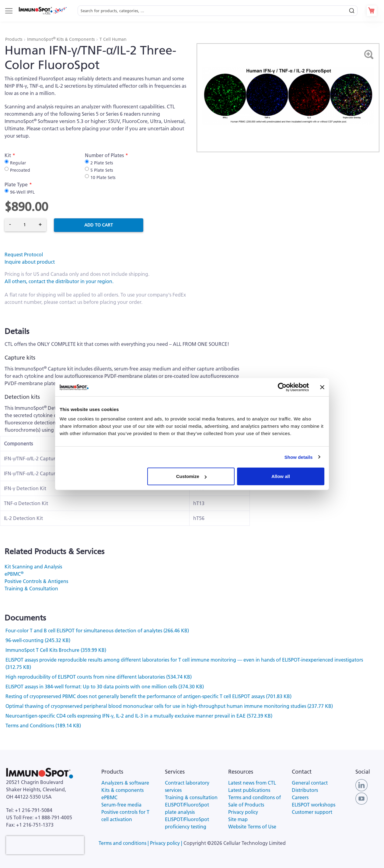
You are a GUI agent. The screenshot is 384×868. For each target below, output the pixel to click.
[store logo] (42, 11)
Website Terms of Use (252, 827)
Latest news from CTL (252, 783)
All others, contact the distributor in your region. (59, 281)
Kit (8, 155)
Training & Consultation (31, 589)
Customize (191, 476)
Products (14, 39)
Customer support (312, 812)
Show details (299, 457)
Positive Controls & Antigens (36, 581)
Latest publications (249, 790)
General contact (310, 783)
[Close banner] (322, 387)
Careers (300, 797)
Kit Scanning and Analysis (33, 567)
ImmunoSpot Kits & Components (61, 39)
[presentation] (45, 845)
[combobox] (218, 11)
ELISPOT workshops (314, 805)
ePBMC (14, 574)
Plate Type (16, 184)
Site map (238, 819)
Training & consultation (191, 797)
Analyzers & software (125, 783)
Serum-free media (121, 805)
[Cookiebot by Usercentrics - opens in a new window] (282, 387)
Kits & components (122, 790)
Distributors (305, 790)
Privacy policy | (167, 843)
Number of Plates (104, 155)
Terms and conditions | (124, 843)
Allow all (281, 476)
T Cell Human (113, 39)
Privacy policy (243, 812)
